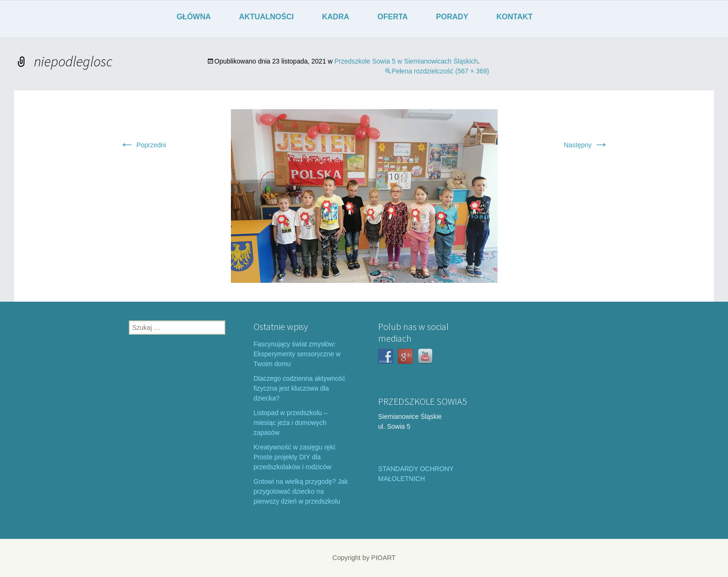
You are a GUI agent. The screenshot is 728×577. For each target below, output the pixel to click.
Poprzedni (143, 145)
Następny (586, 145)
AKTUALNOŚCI (266, 17)
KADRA (336, 17)
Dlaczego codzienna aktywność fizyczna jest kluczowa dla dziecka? (299, 388)
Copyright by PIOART (364, 558)
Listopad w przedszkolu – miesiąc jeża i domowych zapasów (290, 423)
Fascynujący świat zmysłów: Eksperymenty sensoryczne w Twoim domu (297, 354)
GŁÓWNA (194, 17)
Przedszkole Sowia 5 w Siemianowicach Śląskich (406, 61)
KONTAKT (515, 17)
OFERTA (393, 17)
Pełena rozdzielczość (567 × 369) (440, 71)
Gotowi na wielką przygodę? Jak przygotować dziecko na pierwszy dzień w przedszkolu (301, 491)
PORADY (452, 17)
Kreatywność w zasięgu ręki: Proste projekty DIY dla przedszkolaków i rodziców (295, 457)
